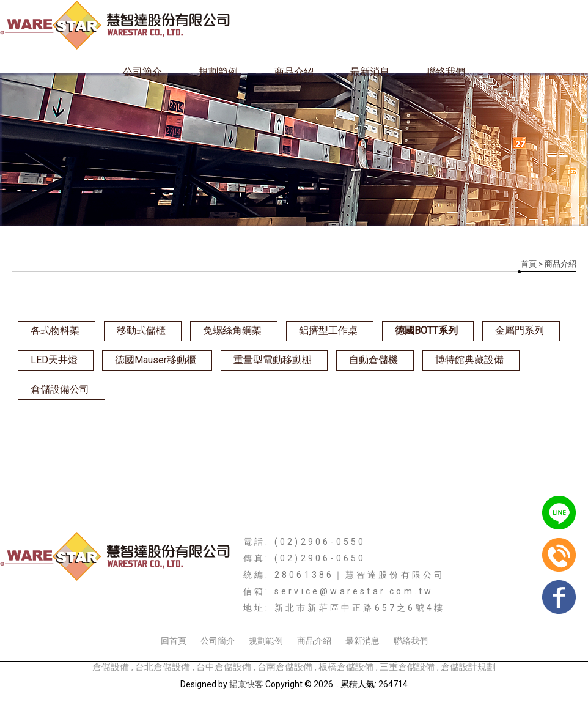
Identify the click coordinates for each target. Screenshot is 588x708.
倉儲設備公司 (60, 389)
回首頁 (174, 641)
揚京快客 (246, 684)
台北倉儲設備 (164, 667)
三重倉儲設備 (407, 667)
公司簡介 (142, 72)
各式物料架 (55, 330)
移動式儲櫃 (141, 330)
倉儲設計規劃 (468, 667)
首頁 (529, 264)
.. (337, 684)
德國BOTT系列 (426, 330)
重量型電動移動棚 (273, 360)
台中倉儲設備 (225, 667)
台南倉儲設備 (286, 667)
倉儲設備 (111, 667)
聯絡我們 (446, 72)
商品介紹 (294, 72)
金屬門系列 (520, 330)
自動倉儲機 (373, 360)
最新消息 (370, 72)
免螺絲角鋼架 (232, 330)
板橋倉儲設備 (347, 667)
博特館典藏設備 (469, 360)
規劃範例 (218, 72)
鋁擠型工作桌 (328, 330)
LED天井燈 (54, 360)
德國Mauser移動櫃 (156, 360)
